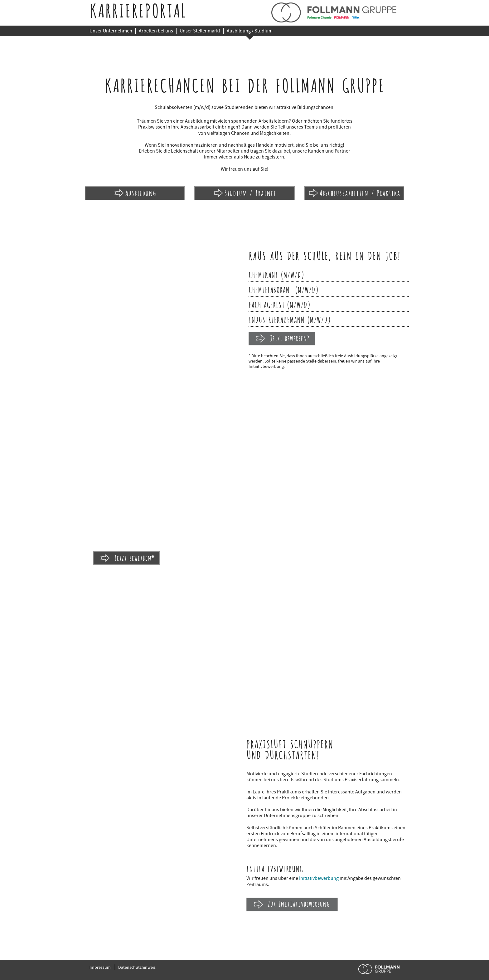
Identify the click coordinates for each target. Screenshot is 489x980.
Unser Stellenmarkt (200, 31)
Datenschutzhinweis (137, 967)
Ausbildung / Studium (250, 31)
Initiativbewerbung (319, 878)
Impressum (100, 967)
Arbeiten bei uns (156, 31)
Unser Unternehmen (111, 31)
